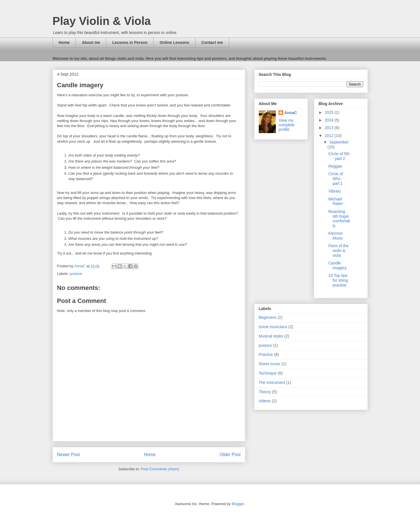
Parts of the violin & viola (339, 251)
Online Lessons (174, 42)
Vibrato (335, 191)
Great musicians (273, 327)
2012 (330, 136)
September (339, 142)
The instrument (272, 382)
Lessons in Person (130, 42)
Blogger (238, 504)
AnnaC (291, 113)
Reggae (335, 166)
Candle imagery (338, 265)
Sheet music (270, 364)
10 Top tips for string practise (338, 280)
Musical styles (271, 336)
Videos (265, 401)
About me (91, 42)
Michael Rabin (336, 201)
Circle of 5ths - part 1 (336, 179)
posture (76, 274)
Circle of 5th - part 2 (339, 156)
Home (64, 42)
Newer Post (69, 455)
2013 (330, 128)
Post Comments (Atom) (160, 469)
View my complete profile (287, 125)
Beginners (268, 317)
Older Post (230, 455)
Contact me (212, 42)
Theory (265, 392)
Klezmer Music (336, 236)
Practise (266, 354)
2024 (330, 120)
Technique (268, 373)
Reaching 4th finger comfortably (339, 219)
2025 (330, 112)
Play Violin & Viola (102, 21)
